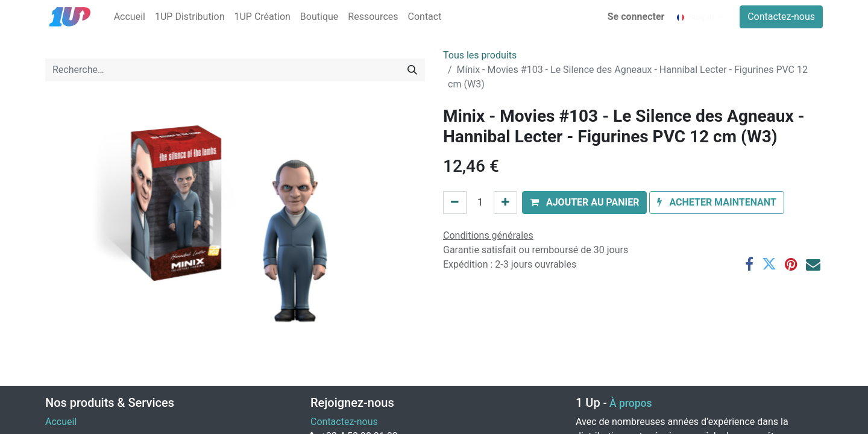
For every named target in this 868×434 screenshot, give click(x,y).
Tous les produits (480, 55)
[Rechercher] (412, 70)
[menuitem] (130, 17)
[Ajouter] (505, 203)
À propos (631, 403)
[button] (585, 203)
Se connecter (636, 17)
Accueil (61, 422)
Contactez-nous (781, 17)
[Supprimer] (455, 203)
